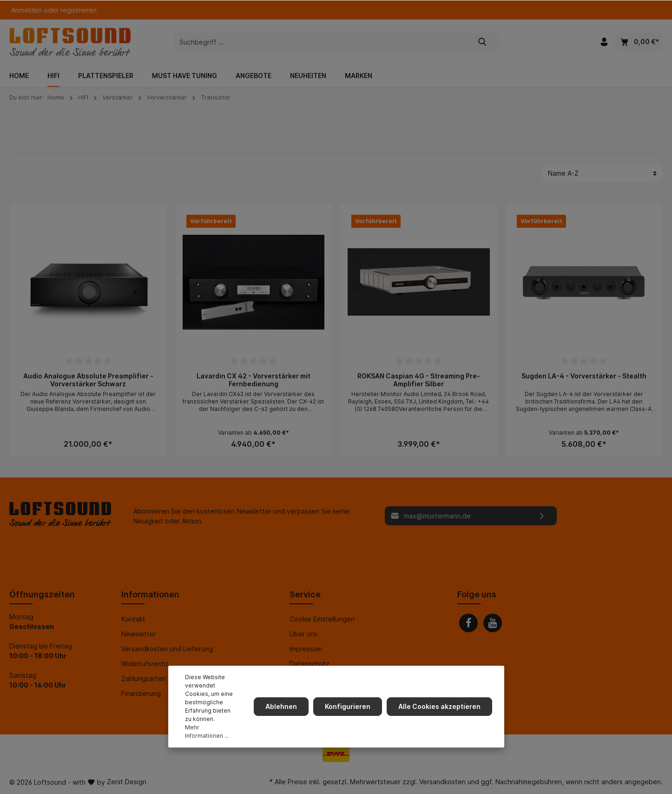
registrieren (79, 10)
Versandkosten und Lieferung (167, 649)
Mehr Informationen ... (207, 731)
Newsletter (139, 634)
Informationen (150, 594)
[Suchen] (483, 42)
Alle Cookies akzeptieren (440, 706)
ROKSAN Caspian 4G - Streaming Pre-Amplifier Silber (419, 380)
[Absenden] (542, 516)
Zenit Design (127, 782)
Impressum (306, 649)
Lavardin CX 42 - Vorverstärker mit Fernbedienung (254, 380)
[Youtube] (493, 623)
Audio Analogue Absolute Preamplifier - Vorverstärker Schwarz (88, 380)
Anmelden (26, 10)
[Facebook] (468, 623)
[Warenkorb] (639, 42)
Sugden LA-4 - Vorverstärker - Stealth (584, 376)
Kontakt (133, 619)
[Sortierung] (602, 173)
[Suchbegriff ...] (320, 42)
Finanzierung (141, 693)
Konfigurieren (349, 706)
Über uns (303, 634)
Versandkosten (442, 782)
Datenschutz (310, 664)
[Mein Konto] (604, 42)
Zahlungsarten (144, 678)
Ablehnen (284, 706)
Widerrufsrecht (145, 664)
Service (305, 594)
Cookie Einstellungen (322, 619)
